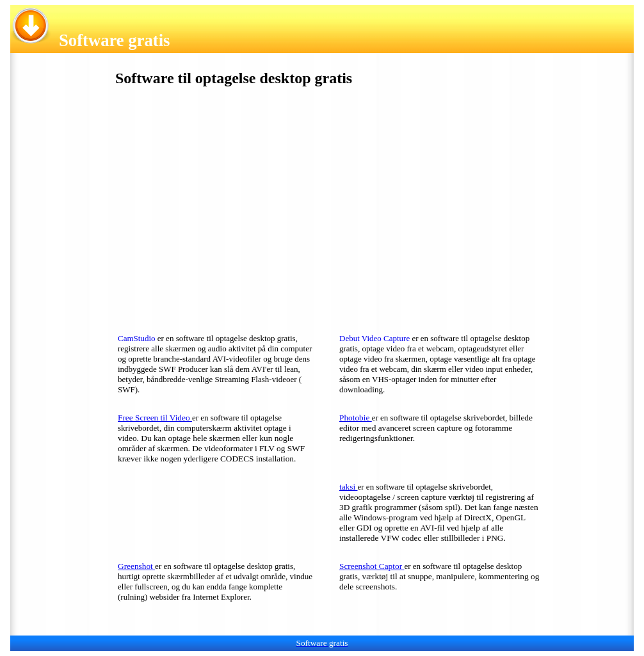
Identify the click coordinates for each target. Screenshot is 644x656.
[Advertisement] (207, 206)
